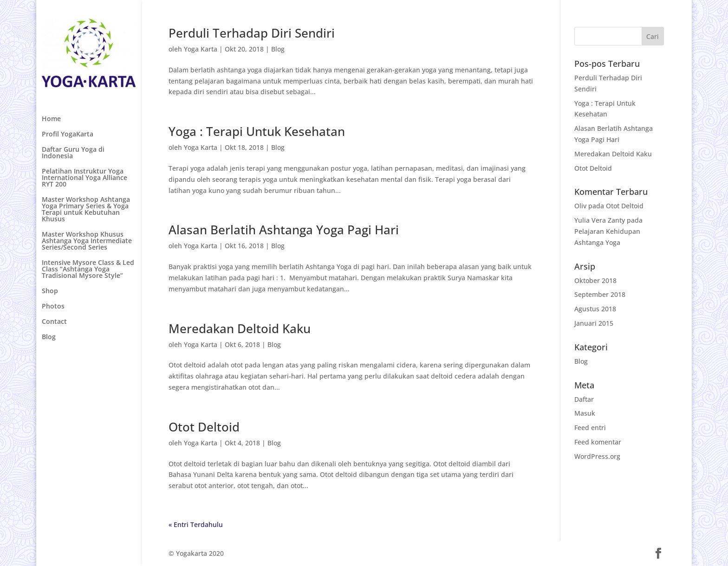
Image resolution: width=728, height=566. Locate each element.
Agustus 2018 (595, 309)
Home (51, 119)
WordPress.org (597, 456)
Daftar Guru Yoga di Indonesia (73, 153)
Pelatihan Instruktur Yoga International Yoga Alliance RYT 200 (84, 178)
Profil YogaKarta (68, 135)
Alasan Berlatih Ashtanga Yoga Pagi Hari (284, 230)
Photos (53, 307)
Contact (54, 322)
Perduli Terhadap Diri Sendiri (252, 33)
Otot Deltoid (204, 427)
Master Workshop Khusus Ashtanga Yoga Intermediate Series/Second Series (87, 241)
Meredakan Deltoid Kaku (240, 328)
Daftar (584, 399)
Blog (49, 337)
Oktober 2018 (595, 280)
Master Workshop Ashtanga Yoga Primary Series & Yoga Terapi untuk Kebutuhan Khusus (86, 210)
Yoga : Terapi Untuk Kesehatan (257, 131)
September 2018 (600, 294)
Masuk (585, 413)
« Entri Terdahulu (196, 524)
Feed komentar (598, 442)
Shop (50, 291)
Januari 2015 (594, 323)
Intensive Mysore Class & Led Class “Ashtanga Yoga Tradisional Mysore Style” (88, 270)
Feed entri (590, 428)
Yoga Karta (201, 49)
